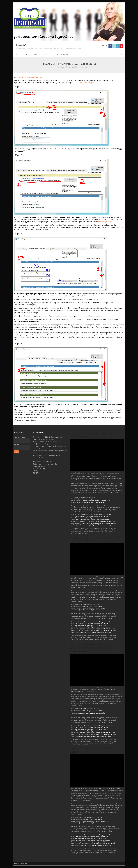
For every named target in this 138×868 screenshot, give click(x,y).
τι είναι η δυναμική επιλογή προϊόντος (29, 77)
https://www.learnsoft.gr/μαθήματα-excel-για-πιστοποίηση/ (92, 518)
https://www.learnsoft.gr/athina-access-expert (92, 502)
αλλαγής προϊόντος (105, 222)
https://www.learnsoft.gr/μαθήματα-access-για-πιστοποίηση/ (93, 520)
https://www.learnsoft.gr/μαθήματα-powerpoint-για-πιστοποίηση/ (97, 521)
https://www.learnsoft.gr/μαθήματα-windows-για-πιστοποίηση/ (95, 514)
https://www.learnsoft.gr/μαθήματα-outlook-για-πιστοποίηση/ (94, 525)
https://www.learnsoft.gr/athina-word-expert (91, 497)
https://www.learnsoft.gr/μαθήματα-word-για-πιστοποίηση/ (92, 516)
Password (17, 444)
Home (53, 67)
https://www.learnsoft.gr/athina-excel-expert (91, 499)
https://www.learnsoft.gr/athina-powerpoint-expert (96, 501)
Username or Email (20, 437)
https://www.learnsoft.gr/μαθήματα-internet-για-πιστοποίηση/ (99, 523)
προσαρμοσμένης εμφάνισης (88, 83)
